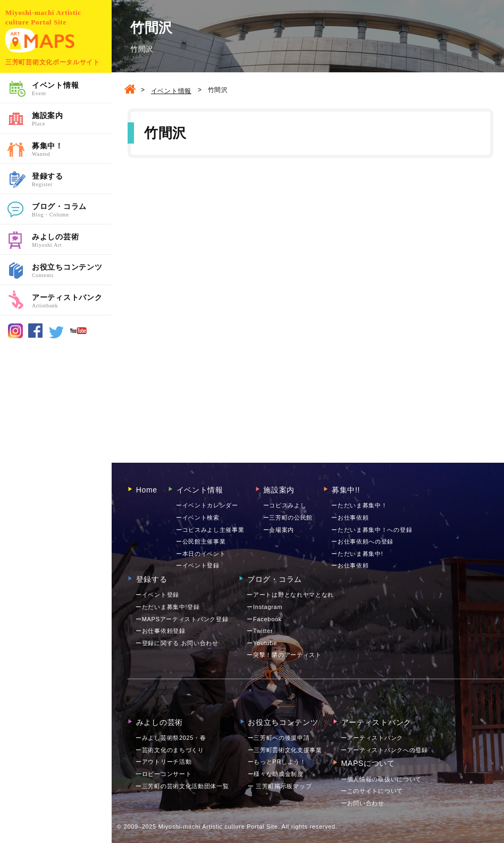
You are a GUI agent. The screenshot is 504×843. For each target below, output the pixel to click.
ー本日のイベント (201, 554)
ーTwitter (260, 631)
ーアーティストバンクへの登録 (384, 750)
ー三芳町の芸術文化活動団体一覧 (182, 786)
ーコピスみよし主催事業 (210, 530)
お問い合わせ (363, 803)
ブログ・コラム (72, 211)
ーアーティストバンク (372, 738)
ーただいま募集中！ (359, 505)
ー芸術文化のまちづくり (170, 750)
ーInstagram (264, 607)
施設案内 (72, 120)
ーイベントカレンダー (207, 505)
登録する (72, 180)
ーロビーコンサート (163, 774)
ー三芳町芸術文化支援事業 (285, 750)
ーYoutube (262, 643)
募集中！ (72, 150)
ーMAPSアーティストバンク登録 (182, 619)
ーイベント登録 (198, 565)
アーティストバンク (72, 302)
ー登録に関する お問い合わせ (177, 643)
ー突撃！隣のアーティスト (284, 655)
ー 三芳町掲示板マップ (280, 786)
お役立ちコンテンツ (72, 271)
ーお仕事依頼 (350, 518)
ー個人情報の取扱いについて (381, 779)
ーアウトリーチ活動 (163, 762)
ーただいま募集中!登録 (168, 607)
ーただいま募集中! (357, 554)
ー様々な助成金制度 (276, 774)
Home (142, 490)
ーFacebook (264, 619)
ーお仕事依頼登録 (161, 631)
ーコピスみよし (285, 505)
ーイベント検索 (198, 518)
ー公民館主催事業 (201, 541)
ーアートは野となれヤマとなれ (290, 595)
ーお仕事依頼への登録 (362, 541)
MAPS (40, 40)
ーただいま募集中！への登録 (372, 530)
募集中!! (342, 490)
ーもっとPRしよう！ (277, 762)
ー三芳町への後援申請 (279, 738)
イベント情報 (72, 89)
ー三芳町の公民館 (288, 518)
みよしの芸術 (72, 241)
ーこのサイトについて (372, 791)
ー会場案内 (279, 530)
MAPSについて (364, 763)
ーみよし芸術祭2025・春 (171, 738)
